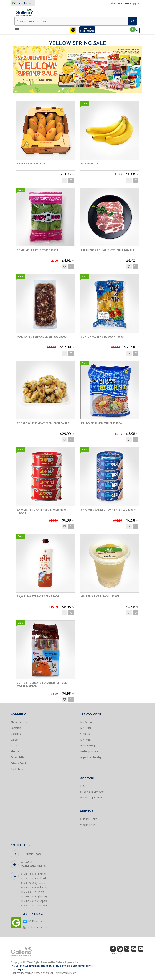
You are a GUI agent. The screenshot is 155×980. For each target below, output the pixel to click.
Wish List (85, 734)
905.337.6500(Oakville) (33, 883)
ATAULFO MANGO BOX (31, 163)
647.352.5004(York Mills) (35, 878)
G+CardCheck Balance (87, 30)
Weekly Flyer (87, 825)
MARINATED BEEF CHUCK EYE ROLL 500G (42, 337)
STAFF (114, 953)
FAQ (83, 786)
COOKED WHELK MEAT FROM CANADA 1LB (43, 423)
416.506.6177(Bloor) (32, 892)
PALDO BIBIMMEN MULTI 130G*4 (101, 423)
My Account (87, 722)
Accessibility (18, 757)
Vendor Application (91, 798)
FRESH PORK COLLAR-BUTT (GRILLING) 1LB (108, 250)
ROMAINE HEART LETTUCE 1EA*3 (37, 250)
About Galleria (19, 722)
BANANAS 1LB (90, 163)
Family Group (88, 746)
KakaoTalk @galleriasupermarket (33, 864)
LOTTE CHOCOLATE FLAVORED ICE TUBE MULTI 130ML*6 (42, 684)
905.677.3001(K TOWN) (34, 905)
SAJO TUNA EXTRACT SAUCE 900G (38, 596)
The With (16, 751)
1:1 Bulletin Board (31, 854)
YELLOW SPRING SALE (78, 44)
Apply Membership (91, 757)
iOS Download (34, 921)
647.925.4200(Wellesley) (34, 887)
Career (15, 740)
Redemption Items (91, 751)
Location (16, 728)
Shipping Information (92, 792)
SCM (122, 953)
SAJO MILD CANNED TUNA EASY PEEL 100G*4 (109, 510)
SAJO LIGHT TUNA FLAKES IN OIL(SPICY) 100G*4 (41, 511)
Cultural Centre (89, 819)
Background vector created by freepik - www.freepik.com (44, 973)
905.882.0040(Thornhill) (34, 874)
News (14, 746)
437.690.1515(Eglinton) (34, 896)
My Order (86, 728)
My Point (85, 740)
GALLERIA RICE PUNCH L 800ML (100, 596)
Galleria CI (16, 734)
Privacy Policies (20, 763)
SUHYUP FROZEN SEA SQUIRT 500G (102, 337)
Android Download (36, 928)
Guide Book (17, 769)
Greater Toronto (24, 3)
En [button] (137, 4)
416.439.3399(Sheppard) (34, 901)
